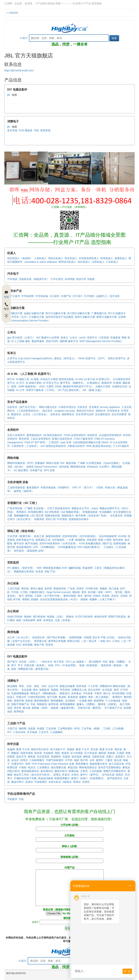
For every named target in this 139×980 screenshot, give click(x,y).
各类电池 (73, 697)
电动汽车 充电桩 (85, 279)
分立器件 (54, 296)
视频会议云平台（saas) (85, 508)
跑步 (35, 690)
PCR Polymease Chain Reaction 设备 (53, 764)
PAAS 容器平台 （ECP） (92, 358)
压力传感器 (77, 753)
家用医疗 (117, 697)
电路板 (111, 753)
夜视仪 (120, 775)
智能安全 (101, 411)
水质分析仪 (55, 782)
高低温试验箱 (46, 778)
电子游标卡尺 (58, 749)
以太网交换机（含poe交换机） (104, 463)
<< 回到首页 (12, 13)
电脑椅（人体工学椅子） (103, 599)
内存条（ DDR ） (29, 662)
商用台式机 (73, 641)
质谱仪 (77, 782)
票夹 (84, 592)
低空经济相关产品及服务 (60, 317)
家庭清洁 (65, 693)
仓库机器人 (98, 262)
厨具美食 (81, 686)
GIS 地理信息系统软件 (53, 446)
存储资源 (115, 338)
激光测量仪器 (58, 767)
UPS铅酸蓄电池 (67, 547)
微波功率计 (18, 782)
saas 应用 (66, 442)
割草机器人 (107, 258)
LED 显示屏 (37, 516)
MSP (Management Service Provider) (101, 341)
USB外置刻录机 (37, 697)
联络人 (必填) (69, 848)
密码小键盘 (37, 589)
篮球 (116, 690)
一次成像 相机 (85, 701)
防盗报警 (88, 568)
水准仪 (75, 775)
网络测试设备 (78, 467)
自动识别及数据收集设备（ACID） (59, 599)
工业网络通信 (65, 728)
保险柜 (84, 599)
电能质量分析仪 (98, 764)
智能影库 (44, 690)
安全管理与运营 (85, 414)
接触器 (15, 753)
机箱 (51, 665)
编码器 (102, 753)
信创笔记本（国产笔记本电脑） (50, 637)
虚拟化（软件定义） (65, 358)
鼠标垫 (29, 701)
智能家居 (42, 704)
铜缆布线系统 (53, 536)
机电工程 (39, 536)
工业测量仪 (43, 767)
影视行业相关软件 (62, 439)
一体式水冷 (46, 662)
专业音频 (26, 690)
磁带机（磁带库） (24, 491)
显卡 (14, 665)
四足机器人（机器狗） (20, 258)
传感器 (41, 728)
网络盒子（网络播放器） (44, 693)
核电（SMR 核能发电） (25, 386)
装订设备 (114, 589)
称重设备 (74, 771)
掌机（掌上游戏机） (100, 697)
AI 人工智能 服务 (21, 341)
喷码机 (29, 596)
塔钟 (28, 764)
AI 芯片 (20, 383)
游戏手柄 (19, 701)
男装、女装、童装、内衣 (33, 686)
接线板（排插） (41, 708)
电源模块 (56, 757)
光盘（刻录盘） (64, 620)
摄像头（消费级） (87, 704)
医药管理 (24, 439)
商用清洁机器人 (67, 262)
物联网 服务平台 (69, 341)
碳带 (39, 620)
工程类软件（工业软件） (25, 446)
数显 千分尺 (83, 749)
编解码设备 (75, 568)
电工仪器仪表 (116, 764)
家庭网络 (99, 701)
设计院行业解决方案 (79, 313)
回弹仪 (57, 775)
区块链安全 (113, 411)
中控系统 (62, 519)
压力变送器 (91, 753)
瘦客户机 (39, 645)
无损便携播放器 (20, 693)
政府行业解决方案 (85, 317)
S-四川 (24, 38)
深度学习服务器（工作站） (41, 390)
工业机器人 (112, 262)
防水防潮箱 (119, 693)
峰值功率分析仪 (40, 749)
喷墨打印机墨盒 (117, 617)
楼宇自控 (19, 543)
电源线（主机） (56, 617)
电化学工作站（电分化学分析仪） (33, 775)
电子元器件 (14, 296)
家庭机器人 (121, 258)
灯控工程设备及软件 (59, 508)
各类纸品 (48, 620)
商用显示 (21, 512)
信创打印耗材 (15, 617)
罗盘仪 (66, 775)
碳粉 (19, 620)
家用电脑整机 (68, 704)
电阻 (57, 753)
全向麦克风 (116, 516)
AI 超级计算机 (34, 383)
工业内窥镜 (96, 771)
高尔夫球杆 (94, 690)
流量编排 (40, 463)
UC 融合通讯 (21, 470)
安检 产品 (50, 571)
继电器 (87, 757)
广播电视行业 (99, 313)
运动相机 (70, 701)
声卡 (20, 665)
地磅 (77, 760)
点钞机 (124, 596)
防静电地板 (120, 543)
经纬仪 (24, 760)
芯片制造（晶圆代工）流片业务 (102, 296)
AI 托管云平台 (51, 383)
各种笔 (48, 589)
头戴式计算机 (103, 386)
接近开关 (21, 757)
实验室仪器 (98, 757)
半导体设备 (42, 296)
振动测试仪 (47, 771)
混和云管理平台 (117, 358)
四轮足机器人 (56, 258)
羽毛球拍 (65, 690)
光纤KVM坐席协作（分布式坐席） (58, 543)
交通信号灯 (18, 764)
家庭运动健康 (67, 686)
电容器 (38, 753)
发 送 (127, 971)
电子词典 (52, 697)
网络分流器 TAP (55, 463)
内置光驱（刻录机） (35, 665)
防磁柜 (35, 599)
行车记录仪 (57, 279)
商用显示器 (40, 641)
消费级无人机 (79, 690)
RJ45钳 (122, 536)
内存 (105, 662)
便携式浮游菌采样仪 (115, 771)
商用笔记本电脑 (57, 641)
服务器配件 (33, 487)
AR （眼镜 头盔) (92, 390)
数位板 (27, 708)
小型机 (100, 487)
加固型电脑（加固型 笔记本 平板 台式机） (93, 637)
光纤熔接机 (58, 540)
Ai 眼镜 (117, 383)
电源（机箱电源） (89, 665)
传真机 (106, 596)
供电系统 (92, 540)
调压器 (118, 749)
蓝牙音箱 (12, 130)
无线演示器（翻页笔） (90, 708)
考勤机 (26, 599)
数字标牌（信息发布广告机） (92, 516)
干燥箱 (23, 767)
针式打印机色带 (84, 617)
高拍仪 (115, 596)
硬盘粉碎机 (60, 589)
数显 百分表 (106, 749)
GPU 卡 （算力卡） (83, 487)
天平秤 (69, 760)
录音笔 (18, 708)
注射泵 (84, 771)
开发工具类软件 (16, 435)
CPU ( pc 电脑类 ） (76, 662)
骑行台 (107, 693)
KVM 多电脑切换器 (90, 543)
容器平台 (92, 338)
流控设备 (64, 467)
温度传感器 (27, 753)
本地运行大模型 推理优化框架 (57, 379)
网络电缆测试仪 (88, 767)
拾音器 (39, 571)
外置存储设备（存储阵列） (56, 487)
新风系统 (118, 540)
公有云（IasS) (78, 338)
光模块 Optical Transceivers (42, 467)
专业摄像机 (105, 512)
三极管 (109, 760)
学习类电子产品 (113, 708)
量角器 (32, 757)
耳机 (36, 130)
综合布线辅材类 (108, 536)
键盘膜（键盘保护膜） (64, 708)
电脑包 (83, 697)
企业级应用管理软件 (110, 435)
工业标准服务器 (16, 487)
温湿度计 (120, 757)
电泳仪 (32, 767)
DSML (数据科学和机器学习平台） (74, 386)
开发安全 (82, 407)
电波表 (65, 753)
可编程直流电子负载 (25, 778)
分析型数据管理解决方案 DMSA (91, 442)
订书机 (24, 592)
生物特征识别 (120, 386)
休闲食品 (76, 693)
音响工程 (51, 519)
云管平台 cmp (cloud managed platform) (30, 358)
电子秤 (84, 760)
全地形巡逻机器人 (89, 258)
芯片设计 (78, 296)
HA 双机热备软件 (53, 435)
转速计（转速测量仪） (93, 778)
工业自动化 (19, 732)
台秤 (92, 760)
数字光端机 (32, 543)
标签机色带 (101, 617)
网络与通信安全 (48, 407)
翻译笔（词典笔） (108, 704)
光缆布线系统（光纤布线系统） (80, 536)
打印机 (15, 592)
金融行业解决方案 (34, 313)
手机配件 (12, 799)
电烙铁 (28, 617)
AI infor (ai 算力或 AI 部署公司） (93, 379)
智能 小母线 (105, 540)
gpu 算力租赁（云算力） (21, 338)
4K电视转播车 (36, 512)
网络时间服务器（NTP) (20, 463)
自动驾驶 (70, 279)
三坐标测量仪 (37, 760)
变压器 (94, 749)
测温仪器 (73, 767)
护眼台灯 (21, 697)
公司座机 (69, 837)
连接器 (32, 728)
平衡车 (98, 693)
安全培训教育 (119, 414)
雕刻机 (76, 592)
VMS (39, 568)
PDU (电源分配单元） (90, 547)
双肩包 (49, 645)
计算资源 (104, 338)
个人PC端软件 (121, 446)
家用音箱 (45, 130)
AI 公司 (20, 390)
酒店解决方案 (15, 313)
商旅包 (70, 617)
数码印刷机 (70, 596)
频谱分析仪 (61, 771)
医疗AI (11, 379)
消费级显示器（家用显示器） (34, 669)
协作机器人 (84, 262)
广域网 (81, 463)
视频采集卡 (68, 516)
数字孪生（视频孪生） (73, 383)
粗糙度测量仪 (62, 778)
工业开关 (44, 732)
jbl (9, 95)
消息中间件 (52, 341)
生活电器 (107, 690)
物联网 (23, 728)
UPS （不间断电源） (45, 547)
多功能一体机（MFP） (101, 592)
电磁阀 (11, 749)
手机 (21, 799)
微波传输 (71, 463)
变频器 (71, 749)
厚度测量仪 (82, 764)
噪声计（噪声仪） (90, 775)
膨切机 (25, 589)
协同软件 (92, 435)
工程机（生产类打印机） (48, 596)
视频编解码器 (21, 516)
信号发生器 (108, 775)
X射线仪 (67, 782)
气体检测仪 (41, 782)
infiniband (92, 467)
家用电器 (19, 711)
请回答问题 (69, 920)
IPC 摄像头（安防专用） (21, 568)
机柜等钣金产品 (25, 540)
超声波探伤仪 (115, 778)
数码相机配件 (42, 701)
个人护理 (93, 686)
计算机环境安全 (67, 407)
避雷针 (100, 760)
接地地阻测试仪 (30, 771)
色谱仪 (29, 782)
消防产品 (107, 543)
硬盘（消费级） (118, 662)
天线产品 (12, 728)
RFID (77, 728)
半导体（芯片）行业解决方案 (28, 317)
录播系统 (39, 519)
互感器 (120, 753)
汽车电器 (12, 279)
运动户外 (53, 686)
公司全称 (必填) (69, 827)
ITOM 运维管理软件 (75, 435)
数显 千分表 (23, 749)
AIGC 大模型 (47, 386)
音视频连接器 (90, 512)
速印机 (88, 596)
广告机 (71, 589)
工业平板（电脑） (91, 728)
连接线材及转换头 (79, 519)
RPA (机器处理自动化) (99, 446)
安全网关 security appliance (104, 407)
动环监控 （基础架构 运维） (30, 551)
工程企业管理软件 (41, 439)
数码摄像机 (57, 701)
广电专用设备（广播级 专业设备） (27, 508)
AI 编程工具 (23, 379)
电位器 (118, 760)
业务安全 (55, 414)
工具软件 (54, 442)
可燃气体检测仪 (55, 760)
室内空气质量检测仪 (109, 767)
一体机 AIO (104, 641)
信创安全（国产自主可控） (22, 407)
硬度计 (75, 778)
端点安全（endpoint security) (59, 411)
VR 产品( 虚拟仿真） (69, 390)
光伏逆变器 (43, 757)
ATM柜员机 (92, 589)
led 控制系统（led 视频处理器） (63, 512)
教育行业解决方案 (107, 317)
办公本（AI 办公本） (19, 637)
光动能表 (48, 753)
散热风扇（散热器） (112, 665)
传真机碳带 (29, 620)
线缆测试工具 (43, 540)
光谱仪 (86, 782)
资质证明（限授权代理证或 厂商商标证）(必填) (69, 912)
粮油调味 (12, 686)
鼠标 (14, 669)
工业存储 (51, 728)
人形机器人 (40, 258)
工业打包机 (14, 589)
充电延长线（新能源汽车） (34, 279)
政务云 (64, 338)
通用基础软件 (34, 435)
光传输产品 (36, 470)
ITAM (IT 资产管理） (36, 442)
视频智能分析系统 (24, 571)
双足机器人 (71, 258)
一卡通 (70, 540)
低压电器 (77, 757)
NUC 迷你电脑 (24, 645)
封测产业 (66, 296)
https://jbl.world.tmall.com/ (19, 70)
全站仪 (15, 760)
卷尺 (21, 596)
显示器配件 (95, 662)
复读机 (62, 697)
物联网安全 (68, 414)
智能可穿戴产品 (20, 704)
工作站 (116, 641)
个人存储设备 (113, 701)
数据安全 (16, 414)
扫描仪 (97, 596)
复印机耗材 (39, 617)
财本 (80, 596)
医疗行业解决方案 (56, 313)
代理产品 (70, 886)
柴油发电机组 (24, 547)
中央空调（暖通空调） (20, 536)
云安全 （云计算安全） (36, 414)
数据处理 (107, 383)
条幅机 (104, 589)
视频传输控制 (52, 516)
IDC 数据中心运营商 (48, 338)
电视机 (55, 690)
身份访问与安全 (85, 411)
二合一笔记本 (89, 641)
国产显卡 (12, 662)
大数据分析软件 (76, 446)
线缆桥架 (80, 540)
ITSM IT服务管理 (83, 439)
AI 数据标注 (93, 383)
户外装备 (88, 693)
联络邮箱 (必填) (69, 859)
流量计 (110, 757)
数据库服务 (38, 341)
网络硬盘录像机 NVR (55, 568)
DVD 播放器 (26, 130)
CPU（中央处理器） (66, 665)
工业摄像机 (56, 732)
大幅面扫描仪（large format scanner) (50, 592)
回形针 (80, 589)
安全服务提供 (103, 414)
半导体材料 (28, 296)
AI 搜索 (35, 379)
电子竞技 (59, 662)
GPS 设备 (49, 470)
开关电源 (32, 732)
